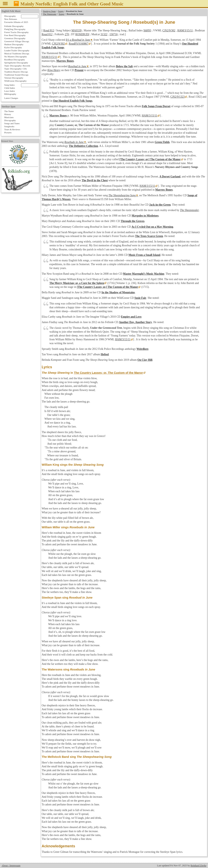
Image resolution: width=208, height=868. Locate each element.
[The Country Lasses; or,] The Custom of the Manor (150, 159)
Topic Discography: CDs (15, 69)
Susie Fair (140, 298)
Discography (10, 16)
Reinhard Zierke (198, 866)
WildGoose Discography (15, 81)
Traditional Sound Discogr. (16, 75)
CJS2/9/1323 (177, 97)
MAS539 (76, 30)
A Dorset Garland (170, 177)
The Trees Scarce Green (149, 236)
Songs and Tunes (12, 123)
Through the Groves (132, 221)
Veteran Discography (14, 78)
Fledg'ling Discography (15, 29)
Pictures (8, 132)
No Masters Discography (16, 57)
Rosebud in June (77, 66)
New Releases (11, 19)
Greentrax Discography (15, 38)
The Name (9, 111)
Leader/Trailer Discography (17, 50)
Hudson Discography (14, 44)
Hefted (105, 354)
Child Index (10, 88)
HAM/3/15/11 (185, 30)
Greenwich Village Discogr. (17, 41)
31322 (104, 34)
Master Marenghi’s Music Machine (144, 274)
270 (67, 34)
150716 (114, 34)
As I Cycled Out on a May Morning (152, 227)
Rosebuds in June (74, 142)
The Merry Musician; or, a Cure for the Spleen (77, 283)
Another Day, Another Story (135, 322)
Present (79, 70)
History (8, 114)
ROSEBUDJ (82, 34)
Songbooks (9, 126)
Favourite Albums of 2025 (16, 22)
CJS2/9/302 (169, 30)
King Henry (54, 70)
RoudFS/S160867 (79, 44)
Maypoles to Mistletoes (145, 216)
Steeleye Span (49, 11)
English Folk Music (11, 11)
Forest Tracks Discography (16, 32)
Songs (61, 11)
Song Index (9, 85)
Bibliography (10, 94)
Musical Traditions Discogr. (17, 53)
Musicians (9, 117)
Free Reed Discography (15, 35)
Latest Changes (11, 98)
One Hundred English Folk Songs (73, 101)
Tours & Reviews (12, 129)
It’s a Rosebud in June (78, 40)
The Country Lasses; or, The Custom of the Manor (108, 373)
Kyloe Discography (13, 47)
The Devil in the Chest (95, 180)
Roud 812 (49, 30)
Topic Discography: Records (17, 66)
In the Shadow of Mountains (118, 292)
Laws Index (10, 91)
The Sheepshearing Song (122, 195)
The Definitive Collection (83, 146)
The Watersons (50, 14)
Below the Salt (124, 66)
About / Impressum (11, 866)
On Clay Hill (145, 360)
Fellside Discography (14, 26)
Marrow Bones (65, 61)
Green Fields (162, 142)
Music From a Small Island (144, 255)
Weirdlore (143, 349)
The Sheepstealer (189, 210)
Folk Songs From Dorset (156, 106)
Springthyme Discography (16, 63)
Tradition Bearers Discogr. (16, 72)
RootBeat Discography (15, 60)
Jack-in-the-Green (160, 205)
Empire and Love (131, 317)
